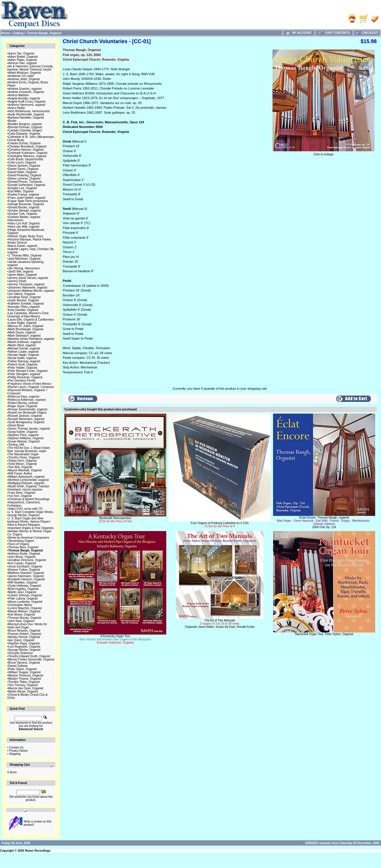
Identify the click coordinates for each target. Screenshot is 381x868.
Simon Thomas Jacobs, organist (29, 429)
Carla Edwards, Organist (24, 134)
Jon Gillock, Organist (22, 294)
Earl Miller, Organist (21, 191)
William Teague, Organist (25, 672)
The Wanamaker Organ (24, 454)
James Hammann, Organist (26, 576)
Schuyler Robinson (21, 653)
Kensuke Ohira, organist (24, 307)
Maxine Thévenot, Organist (26, 675)
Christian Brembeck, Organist (28, 146)
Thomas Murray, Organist (25, 618)
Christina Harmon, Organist (26, 150)
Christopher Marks (20, 605)
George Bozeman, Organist (26, 204)
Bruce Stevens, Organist (24, 663)
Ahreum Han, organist (23, 63)
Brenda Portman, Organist (25, 127)
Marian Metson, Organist (25, 611)
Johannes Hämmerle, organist (28, 288)
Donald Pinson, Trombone (25, 182)
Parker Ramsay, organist (24, 361)
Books (13, 121)
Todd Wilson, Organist (23, 464)
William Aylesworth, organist (27, 477)
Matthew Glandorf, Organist (26, 573)
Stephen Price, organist (24, 435)
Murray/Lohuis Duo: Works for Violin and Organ (27, 626)
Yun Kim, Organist (20, 496)
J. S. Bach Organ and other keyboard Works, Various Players (29, 520)
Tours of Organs (19, 544)
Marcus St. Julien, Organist (26, 326)
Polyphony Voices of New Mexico (30, 384)
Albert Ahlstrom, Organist (25, 73)
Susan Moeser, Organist (24, 441)
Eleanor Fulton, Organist (24, 570)
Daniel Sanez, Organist (23, 169)
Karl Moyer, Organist (22, 615)
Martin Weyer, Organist (23, 692)
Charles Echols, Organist (25, 143)
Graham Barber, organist (25, 217)
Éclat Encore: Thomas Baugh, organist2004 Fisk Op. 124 (324, 522)
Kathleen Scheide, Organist (26, 304)
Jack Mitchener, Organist (25, 259)
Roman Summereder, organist (28, 409)
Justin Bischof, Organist (24, 300)
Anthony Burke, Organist (24, 554)
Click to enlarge (324, 153)
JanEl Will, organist (21, 272)
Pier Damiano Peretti (22, 381)
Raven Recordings (38, 851)
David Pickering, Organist (25, 175)
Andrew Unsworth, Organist (26, 92)
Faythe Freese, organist (24, 195)
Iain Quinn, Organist (21, 640)
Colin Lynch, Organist (22, 162)
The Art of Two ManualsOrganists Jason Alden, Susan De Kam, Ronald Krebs (220, 624)
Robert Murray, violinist (23, 403)
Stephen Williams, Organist (26, 438)
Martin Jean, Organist (22, 592)
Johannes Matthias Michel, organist (31, 291)
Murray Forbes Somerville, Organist (32, 659)
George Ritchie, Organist (25, 650)
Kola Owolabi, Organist (23, 310)
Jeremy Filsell (17, 281)
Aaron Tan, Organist (21, 53)
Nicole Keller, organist (23, 358)
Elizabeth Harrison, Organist (27, 579)
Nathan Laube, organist (24, 352)
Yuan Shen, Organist (22, 493)
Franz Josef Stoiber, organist (27, 198)
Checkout (367, 33)
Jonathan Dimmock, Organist (27, 560)
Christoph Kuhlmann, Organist (28, 153)
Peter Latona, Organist (23, 599)
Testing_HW (16, 445)
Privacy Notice (18, 751)
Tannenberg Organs (21, 541)
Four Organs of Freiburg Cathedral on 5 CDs (220, 525)
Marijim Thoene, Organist (25, 679)
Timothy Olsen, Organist (24, 457)
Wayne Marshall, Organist (25, 470)
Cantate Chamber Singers (25, 130)
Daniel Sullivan (18, 666)
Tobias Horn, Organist (23, 461)
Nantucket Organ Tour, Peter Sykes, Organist (324, 634)
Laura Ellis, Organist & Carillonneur (31, 320)
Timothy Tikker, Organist (24, 682)
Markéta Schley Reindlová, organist (31, 339)
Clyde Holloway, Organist (25, 586)
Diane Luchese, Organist (25, 179)
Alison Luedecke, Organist (26, 602)
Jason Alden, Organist (23, 275)
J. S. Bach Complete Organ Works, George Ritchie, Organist (30, 514)
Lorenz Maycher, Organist (25, 608)
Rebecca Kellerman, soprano (27, 400)
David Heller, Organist (23, 172)
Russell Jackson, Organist (25, 416)
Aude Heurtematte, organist (26, 114)
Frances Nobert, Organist (25, 634)
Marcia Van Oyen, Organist (26, 688)
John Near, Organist (21, 621)
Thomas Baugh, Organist (44, 33)
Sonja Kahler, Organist (23, 432)
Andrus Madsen (19, 95)
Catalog (18, 33)
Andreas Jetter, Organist (24, 79)
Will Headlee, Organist (23, 583)
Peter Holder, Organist (23, 368)
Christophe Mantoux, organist (28, 156)
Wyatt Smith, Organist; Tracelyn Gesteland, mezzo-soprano (28, 488)
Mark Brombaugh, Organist (26, 329)
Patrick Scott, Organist (23, 364)
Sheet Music (16, 425)
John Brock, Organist (22, 557)
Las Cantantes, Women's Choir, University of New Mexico (28, 315)
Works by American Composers (29, 538)
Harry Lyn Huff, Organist (24, 223)
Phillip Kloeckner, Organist (26, 377)
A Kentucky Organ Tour (115, 639)
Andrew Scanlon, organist (25, 89)
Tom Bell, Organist (20, 467)
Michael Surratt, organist (24, 348)
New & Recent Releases (24, 525)
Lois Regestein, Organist (25, 647)
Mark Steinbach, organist (25, 336)
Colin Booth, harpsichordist (26, 159)
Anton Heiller (17, 108)
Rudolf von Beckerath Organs (28, 413)
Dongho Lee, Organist (23, 188)
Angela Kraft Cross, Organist (27, 102)
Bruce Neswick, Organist (24, 631)
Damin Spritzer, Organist (24, 166)
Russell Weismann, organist (27, 419)
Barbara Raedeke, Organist (26, 118)
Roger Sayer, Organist (23, 406)
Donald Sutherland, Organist (27, 185)
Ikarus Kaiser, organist (23, 246)
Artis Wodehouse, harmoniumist (29, 111)
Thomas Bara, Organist (23, 547)
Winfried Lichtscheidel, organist (29, 480)
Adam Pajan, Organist (23, 60)
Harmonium (16, 220)
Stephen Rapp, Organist (24, 643)
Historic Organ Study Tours (26, 236)
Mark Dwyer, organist (22, 332)
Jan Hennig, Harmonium (24, 268)
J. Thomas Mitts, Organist (25, 255)
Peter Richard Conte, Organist (28, 371)
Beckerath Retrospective (115, 520)
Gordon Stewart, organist (25, 211)
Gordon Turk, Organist (23, 214)
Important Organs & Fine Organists (31, 528)
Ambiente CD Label (21, 76)
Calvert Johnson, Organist (25, 595)
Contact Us (16, 747)
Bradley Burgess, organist (25, 124)
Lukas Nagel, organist (23, 323)
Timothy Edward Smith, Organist (29, 656)
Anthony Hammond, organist (27, 105)
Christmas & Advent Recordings (29, 499)
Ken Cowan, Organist (22, 563)
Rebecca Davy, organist (24, 397)
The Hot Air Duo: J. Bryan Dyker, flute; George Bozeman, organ (29, 449)
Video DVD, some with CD (26, 509)
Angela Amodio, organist (24, 98)
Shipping (15, 754)
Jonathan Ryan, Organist (25, 297)
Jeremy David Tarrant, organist (28, 278)
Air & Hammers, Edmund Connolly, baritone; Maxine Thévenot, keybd (30, 68)
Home (6, 33)
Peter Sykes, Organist (23, 669)
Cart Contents (334, 33)
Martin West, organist (22, 345)
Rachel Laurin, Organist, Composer (31, 387)
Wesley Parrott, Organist (24, 637)
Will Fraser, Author (20, 473)
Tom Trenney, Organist (23, 685)
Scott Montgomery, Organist (27, 422)
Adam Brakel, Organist (23, 57)
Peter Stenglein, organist (25, 374)
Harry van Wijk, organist (24, 227)
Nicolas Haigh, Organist (24, 355)
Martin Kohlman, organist (25, 342)
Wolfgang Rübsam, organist (26, 483)
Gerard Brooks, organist (24, 207)
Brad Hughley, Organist (23, 589)
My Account (299, 33)
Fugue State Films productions (28, 201)
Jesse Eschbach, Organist (25, 566)
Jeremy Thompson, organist (27, 284)
